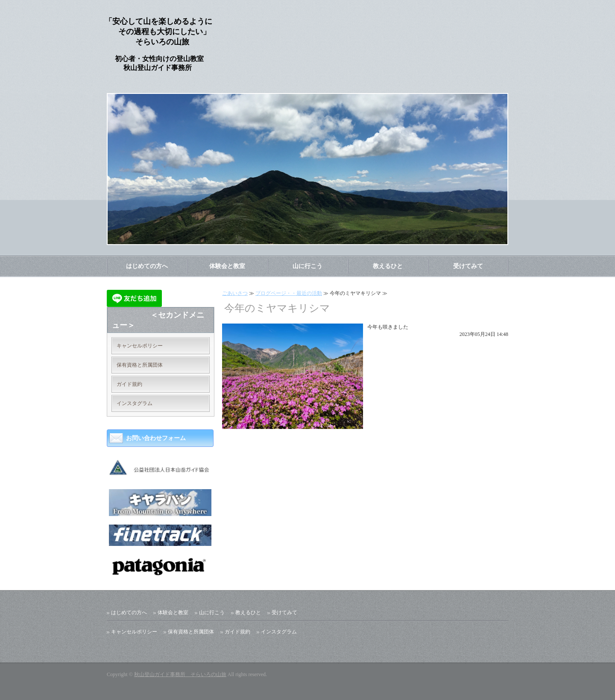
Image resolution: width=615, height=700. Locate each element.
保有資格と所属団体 (140, 365)
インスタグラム (135, 403)
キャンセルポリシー (140, 346)
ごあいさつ (235, 293)
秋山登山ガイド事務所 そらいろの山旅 (180, 674)
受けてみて (468, 266)
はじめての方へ (147, 266)
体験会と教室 (227, 266)
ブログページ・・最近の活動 (289, 293)
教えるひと (388, 266)
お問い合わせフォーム (156, 438)
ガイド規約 (129, 384)
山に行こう (307, 266)
